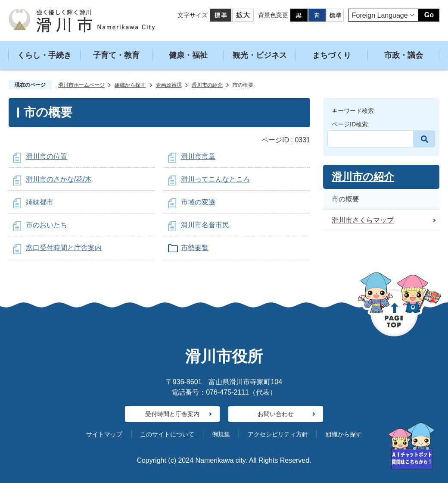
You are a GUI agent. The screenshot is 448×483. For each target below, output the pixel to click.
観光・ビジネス (260, 55)
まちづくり (332, 55)
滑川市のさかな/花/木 (59, 179)
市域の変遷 (198, 202)
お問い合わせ (276, 414)
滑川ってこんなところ (215, 179)
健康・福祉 (188, 55)
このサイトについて (167, 434)
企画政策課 (169, 85)
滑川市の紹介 (207, 85)
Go (429, 15)
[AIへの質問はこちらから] (411, 446)
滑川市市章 (198, 156)
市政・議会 (404, 55)
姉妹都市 (40, 202)
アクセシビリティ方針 (278, 434)
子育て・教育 (116, 55)
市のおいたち (47, 225)
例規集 (221, 434)
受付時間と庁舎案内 (172, 414)
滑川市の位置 (47, 156)
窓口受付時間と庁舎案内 (64, 248)
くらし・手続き (44, 55)
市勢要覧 (195, 248)
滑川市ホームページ (81, 85)
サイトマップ (104, 434)
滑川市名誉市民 (205, 225)
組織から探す (130, 85)
